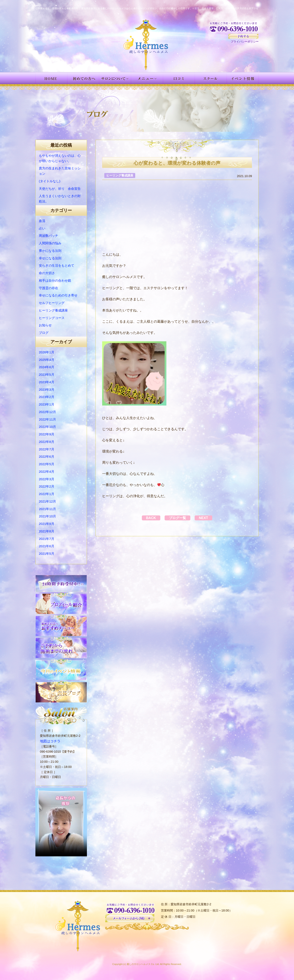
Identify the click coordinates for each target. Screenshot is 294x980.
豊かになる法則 (50, 251)
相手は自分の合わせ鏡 (55, 280)
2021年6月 (47, 546)
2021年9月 (47, 524)
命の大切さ (47, 273)
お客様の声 (179, 78)
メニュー (147, 78)
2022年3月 (47, 479)
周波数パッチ (48, 236)
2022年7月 (47, 449)
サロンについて (115, 78)
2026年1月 (47, 352)
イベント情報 (243, 78)
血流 (42, 221)
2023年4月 (47, 382)
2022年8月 (47, 442)
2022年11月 (47, 419)
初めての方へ (83, 78)
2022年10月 (47, 427)
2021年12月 (47, 501)
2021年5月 (47, 554)
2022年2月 (47, 486)
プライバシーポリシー (245, 42)
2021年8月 (47, 531)
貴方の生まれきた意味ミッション (60, 171)
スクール (211, 78)
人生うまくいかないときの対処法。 (60, 199)
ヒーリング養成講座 (53, 310)
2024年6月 (47, 367)
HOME (51, 78)
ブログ (44, 333)
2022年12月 (47, 412)
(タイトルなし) (50, 181)
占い (42, 228)
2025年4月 (47, 360)
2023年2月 (47, 397)
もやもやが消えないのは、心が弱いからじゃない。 (60, 158)
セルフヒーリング (52, 303)
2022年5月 (47, 464)
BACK (147, 518)
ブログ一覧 (177, 518)
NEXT (208, 518)
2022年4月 (47, 472)
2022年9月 (47, 434)
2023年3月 (47, 390)
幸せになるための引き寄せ (58, 295)
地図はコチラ (49, 741)
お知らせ (45, 325)
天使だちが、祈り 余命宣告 (60, 189)
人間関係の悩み (50, 243)
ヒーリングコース (52, 318)
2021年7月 (47, 539)
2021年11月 (47, 509)
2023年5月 (47, 375)
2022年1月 (47, 494)
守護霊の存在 (48, 288)
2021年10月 (47, 516)
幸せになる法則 (50, 258)
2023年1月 (47, 404)
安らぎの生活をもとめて (57, 265)
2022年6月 (47, 457)
